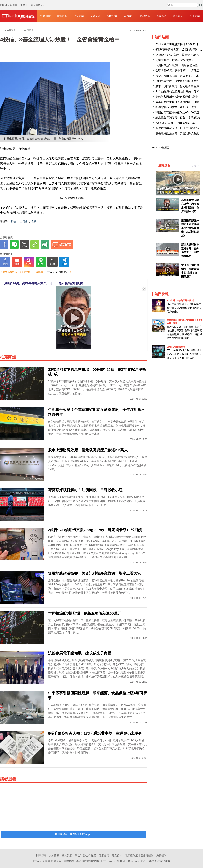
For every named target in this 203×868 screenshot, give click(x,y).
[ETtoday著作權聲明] (57, 272)
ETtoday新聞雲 (9, 2)
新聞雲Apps (38, 2)
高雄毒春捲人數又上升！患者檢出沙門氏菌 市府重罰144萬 (190, 206)
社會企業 (195, 16)
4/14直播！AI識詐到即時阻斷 (180, 301)
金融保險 (95, 16)
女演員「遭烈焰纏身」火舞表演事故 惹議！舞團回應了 (190, 271)
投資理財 (46, 16)
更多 (196, 166)
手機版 (24, 2)
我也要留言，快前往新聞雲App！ (74, 834)
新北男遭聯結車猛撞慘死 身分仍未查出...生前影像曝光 (190, 250)
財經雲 (19, 16)
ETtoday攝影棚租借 (176, 347)
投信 (13, 221)
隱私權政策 (131, 855)
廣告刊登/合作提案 (85, 855)
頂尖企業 (79, 16)
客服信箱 (104, 855)
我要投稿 (41, 855)
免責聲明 (161, 855)
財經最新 (62, 16)
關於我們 (67, 855)
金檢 (34, 221)
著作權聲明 (147, 855)
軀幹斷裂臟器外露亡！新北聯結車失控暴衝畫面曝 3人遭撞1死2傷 (190, 228)
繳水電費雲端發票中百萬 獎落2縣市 (178, 118)
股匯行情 (112, 16)
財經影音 (145, 16)
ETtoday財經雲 (161, 147)
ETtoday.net (109, 861)
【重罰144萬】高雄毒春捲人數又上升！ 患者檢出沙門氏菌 (42, 283)
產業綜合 (162, 16)
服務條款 (117, 855)
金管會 (24, 221)
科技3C (128, 16)
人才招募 (54, 855)
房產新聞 (178, 16)
